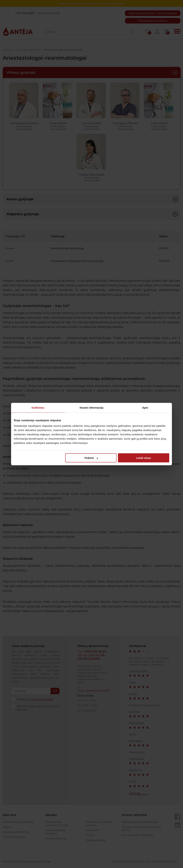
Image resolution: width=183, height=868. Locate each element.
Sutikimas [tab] (38, 407)
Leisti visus (144, 458)
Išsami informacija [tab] (92, 407)
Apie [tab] (145, 407)
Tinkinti (91, 458)
